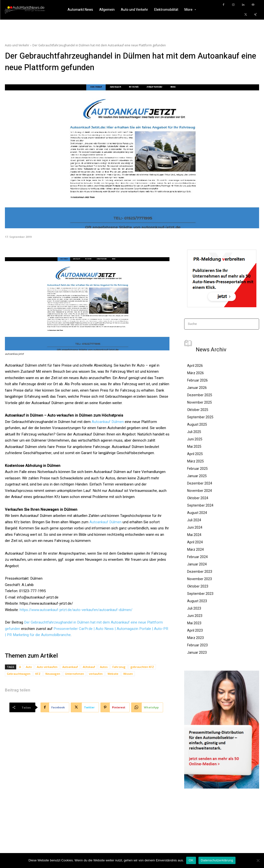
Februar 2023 (197, 645)
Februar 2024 (197, 557)
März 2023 (195, 638)
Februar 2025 (197, 469)
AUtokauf (89, 667)
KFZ (38, 674)
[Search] (254, 324)
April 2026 (195, 366)
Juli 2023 (194, 608)
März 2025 (195, 461)
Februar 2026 (197, 380)
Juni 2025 (195, 439)
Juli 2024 (194, 520)
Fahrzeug (119, 667)
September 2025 (200, 417)
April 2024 (195, 542)
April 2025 (195, 454)
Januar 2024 (197, 564)
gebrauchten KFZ (142, 667)
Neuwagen (53, 674)
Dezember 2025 (200, 395)
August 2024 (197, 513)
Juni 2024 (195, 527)
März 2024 (195, 549)
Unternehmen (75, 674)
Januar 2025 (197, 476)
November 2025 (200, 402)
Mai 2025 (194, 447)
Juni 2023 (195, 616)
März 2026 (195, 373)
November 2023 (200, 579)
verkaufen (96, 674)
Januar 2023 (197, 652)
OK (191, 860)
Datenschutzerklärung (217, 860)
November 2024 (200, 491)
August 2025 (197, 424)
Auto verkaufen (47, 667)
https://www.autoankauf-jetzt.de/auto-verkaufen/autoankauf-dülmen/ (76, 610)
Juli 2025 (194, 432)
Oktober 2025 (198, 410)
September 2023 (200, 594)
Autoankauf (70, 667)
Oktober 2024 (198, 498)
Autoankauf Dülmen (108, 422)
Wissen (128, 674)
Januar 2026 (197, 388)
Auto (29, 667)
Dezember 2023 (200, 572)
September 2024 (200, 505)
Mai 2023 (194, 623)
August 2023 (197, 601)
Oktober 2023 (198, 586)
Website (113, 674)
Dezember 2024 (200, 483)
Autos (104, 667)
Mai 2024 (194, 535)
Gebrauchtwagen (19, 674)
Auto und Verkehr (17, 45)
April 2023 (195, 630)
